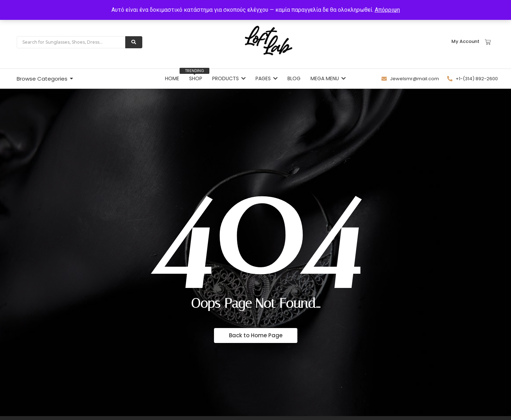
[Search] (71, 42)
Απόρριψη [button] (387, 10)
